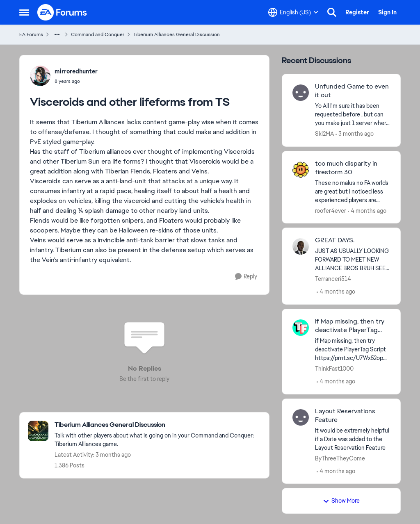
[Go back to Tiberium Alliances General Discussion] (158, 425)
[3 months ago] (355, 134)
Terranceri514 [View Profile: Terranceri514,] (333, 279)
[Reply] (246, 277)
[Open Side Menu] (24, 12)
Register (357, 12)
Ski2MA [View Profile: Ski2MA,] (324, 134)
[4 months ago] (367, 211)
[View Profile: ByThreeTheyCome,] (301, 417)
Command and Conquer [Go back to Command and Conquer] (98, 34)
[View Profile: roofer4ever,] (301, 170)
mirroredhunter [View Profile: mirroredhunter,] (76, 71)
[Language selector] (293, 12)
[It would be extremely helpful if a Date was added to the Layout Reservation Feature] (353, 439)
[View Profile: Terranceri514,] (301, 246)
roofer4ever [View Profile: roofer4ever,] (331, 210)
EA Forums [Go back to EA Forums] (31, 34)
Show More (341, 501)
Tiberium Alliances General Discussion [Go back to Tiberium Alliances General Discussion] (177, 34)
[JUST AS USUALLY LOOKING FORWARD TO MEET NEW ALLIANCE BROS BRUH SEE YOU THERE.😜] (353, 260)
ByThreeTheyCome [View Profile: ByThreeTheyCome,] (340, 458)
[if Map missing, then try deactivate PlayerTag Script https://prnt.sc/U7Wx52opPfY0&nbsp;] (353, 350)
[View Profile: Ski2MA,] (301, 93)
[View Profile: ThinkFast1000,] (301, 328)
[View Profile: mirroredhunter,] (40, 76)
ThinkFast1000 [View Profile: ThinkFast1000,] (334, 369)
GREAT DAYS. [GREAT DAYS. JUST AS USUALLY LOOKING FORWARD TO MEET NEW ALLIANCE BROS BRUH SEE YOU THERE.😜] (335, 240)
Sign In (387, 12)
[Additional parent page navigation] (57, 34)
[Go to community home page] (62, 12)
